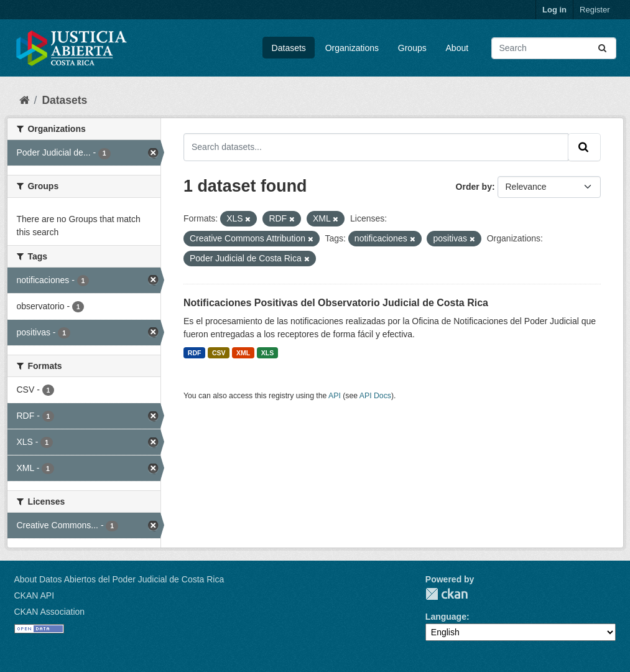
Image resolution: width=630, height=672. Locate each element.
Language (446, 617)
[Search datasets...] (554, 48)
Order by (474, 187)
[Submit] (603, 48)
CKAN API (35, 595)
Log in (554, 10)
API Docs (375, 396)
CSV (219, 353)
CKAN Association (50, 612)
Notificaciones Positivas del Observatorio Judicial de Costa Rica (336, 303)
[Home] (24, 100)
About (457, 48)
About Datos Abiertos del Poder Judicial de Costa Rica (119, 579)
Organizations (352, 48)
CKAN (447, 594)
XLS (267, 353)
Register (595, 10)
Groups (412, 48)
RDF (195, 353)
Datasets (289, 48)
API (335, 396)
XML (243, 353)
